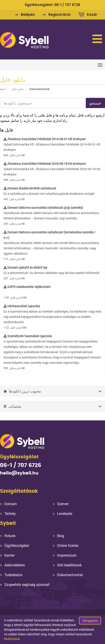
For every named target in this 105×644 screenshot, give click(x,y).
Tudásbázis (13, 575)
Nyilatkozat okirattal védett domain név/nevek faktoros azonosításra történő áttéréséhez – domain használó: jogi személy (51, 215)
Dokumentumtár (70, 575)
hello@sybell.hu (19, 473)
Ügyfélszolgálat (17, 545)
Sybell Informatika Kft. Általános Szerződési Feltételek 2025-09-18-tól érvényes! (52, 171)
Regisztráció (59, 15)
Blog (61, 536)
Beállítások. (12, 639)
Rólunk (10, 536)
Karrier (10, 555)
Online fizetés (68, 545)
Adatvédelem (15, 565)
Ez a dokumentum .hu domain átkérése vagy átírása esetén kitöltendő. (52, 273)
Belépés (28, 15)
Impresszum (67, 555)
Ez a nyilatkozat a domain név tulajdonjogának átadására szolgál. (49, 193)
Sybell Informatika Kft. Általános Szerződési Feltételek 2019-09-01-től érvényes (52, 147)
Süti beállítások (69, 565)
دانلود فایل (18, 89)
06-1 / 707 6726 (67, 5)
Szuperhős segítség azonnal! (27, 584)
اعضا (3, 89)
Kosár (92, 15)
